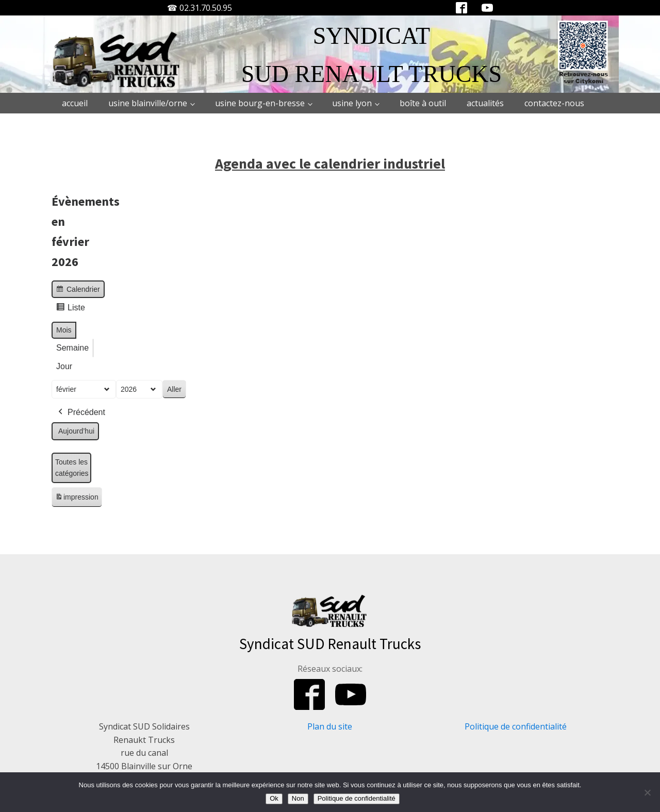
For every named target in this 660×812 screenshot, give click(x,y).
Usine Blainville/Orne (148, 103)
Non (298, 798)
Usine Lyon (352, 103)
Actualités (485, 103)
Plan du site (330, 726)
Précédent (81, 412)
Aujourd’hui (76, 431)
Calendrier (78, 290)
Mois (64, 330)
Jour (64, 366)
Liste (70, 309)
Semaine (72, 348)
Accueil (75, 103)
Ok (274, 798)
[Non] (647, 792)
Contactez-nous (554, 103)
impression (77, 499)
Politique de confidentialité (516, 726)
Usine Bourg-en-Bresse (260, 103)
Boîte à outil (423, 103)
